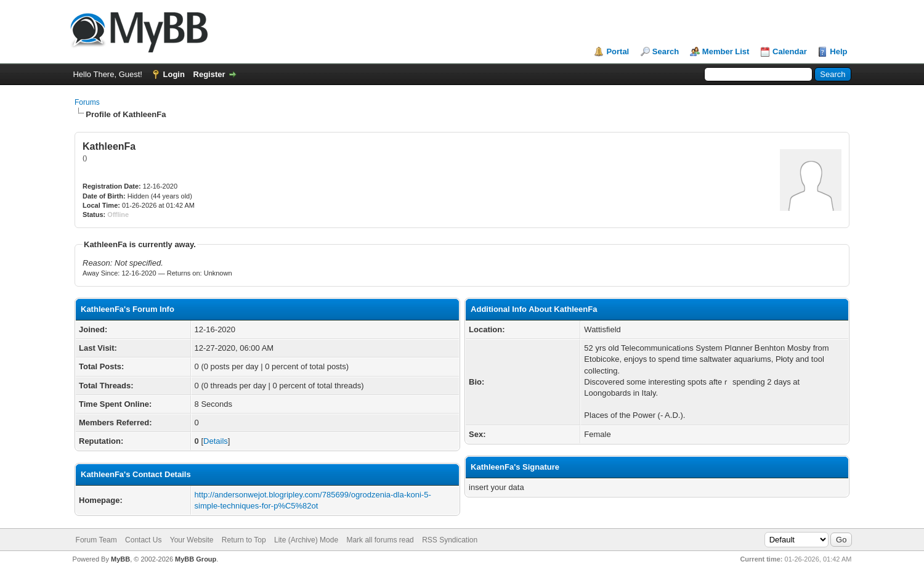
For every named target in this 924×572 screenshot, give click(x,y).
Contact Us (143, 540)
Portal (618, 51)
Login (174, 74)
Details (216, 441)
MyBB (120, 559)
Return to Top (244, 540)
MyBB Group (196, 559)
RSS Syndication (450, 540)
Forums (87, 102)
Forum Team (96, 540)
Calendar (790, 51)
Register (209, 74)
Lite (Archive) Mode (306, 540)
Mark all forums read (380, 540)
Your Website (192, 540)
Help (838, 51)
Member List (726, 51)
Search (666, 51)
